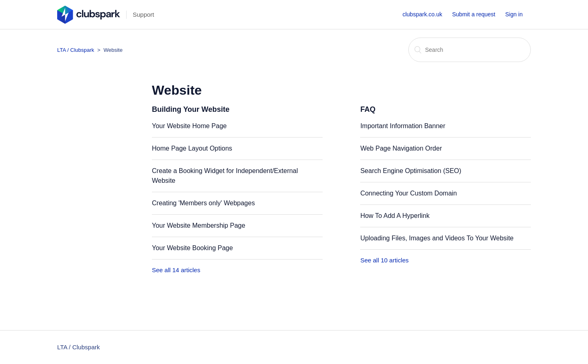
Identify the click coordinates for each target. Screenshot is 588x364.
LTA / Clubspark (76, 50)
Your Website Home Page (189, 126)
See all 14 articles (176, 270)
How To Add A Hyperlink (395, 216)
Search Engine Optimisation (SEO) (411, 171)
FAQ (368, 109)
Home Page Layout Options (192, 148)
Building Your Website (191, 109)
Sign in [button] (514, 14)
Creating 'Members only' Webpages (203, 203)
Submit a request (474, 14)
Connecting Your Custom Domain (409, 193)
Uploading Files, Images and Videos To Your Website (437, 238)
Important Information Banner (403, 126)
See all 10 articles (384, 260)
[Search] (470, 50)
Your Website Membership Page (199, 225)
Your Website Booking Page (192, 248)
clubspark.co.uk (422, 14)
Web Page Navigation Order (401, 148)
